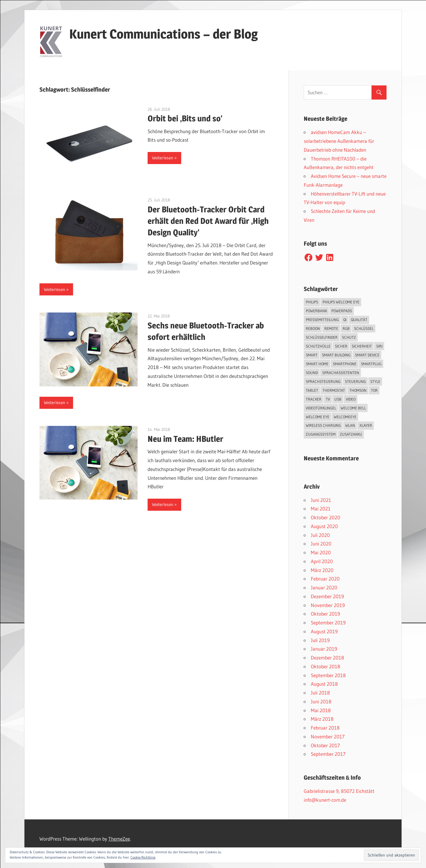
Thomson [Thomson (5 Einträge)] (358, 390)
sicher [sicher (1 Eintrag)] (341, 346)
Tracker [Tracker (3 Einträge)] (314, 399)
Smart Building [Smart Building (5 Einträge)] (336, 355)
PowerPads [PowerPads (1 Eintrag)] (342, 311)
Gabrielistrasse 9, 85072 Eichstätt (339, 791)
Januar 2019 (324, 649)
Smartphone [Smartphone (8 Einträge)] (345, 364)
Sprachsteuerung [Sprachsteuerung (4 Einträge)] (323, 381)
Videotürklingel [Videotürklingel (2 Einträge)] (321, 408)
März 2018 (322, 719)
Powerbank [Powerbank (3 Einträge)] (316, 311)
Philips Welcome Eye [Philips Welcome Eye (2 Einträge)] (341, 302)
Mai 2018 (321, 710)
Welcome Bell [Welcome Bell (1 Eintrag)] (353, 408)
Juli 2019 (320, 640)
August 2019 (324, 631)
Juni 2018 (321, 701)
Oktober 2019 (325, 614)
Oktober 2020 (326, 517)
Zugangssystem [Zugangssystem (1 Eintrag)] (321, 434)
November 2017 (328, 736)
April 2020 (322, 561)
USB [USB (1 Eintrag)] (338, 399)
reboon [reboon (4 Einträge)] (313, 328)
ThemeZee (119, 839)
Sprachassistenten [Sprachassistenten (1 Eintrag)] (341, 373)
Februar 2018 (325, 728)
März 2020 (322, 570)
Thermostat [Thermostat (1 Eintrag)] (334, 390)
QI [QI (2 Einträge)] (345, 320)
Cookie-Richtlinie (143, 857)
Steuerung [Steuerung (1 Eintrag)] (355, 381)
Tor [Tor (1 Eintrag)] (374, 390)
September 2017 (328, 754)
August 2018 (324, 684)
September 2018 (328, 675)
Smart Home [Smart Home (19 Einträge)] (317, 364)
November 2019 (328, 605)
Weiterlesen (163, 158)
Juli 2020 (320, 535)
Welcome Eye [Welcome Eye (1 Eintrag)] (318, 417)
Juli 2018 (320, 693)
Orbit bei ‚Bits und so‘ (185, 118)
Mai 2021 (321, 509)
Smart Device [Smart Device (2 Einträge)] (367, 355)
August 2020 (324, 526)
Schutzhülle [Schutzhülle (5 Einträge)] (318, 346)
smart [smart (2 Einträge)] (312, 355)
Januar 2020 (324, 587)
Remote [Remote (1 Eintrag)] (331, 328)
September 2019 (328, 623)
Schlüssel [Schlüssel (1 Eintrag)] (364, 328)
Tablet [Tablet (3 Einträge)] (312, 390)
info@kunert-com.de (325, 800)
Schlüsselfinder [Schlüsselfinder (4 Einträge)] (322, 337)
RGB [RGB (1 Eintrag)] (346, 328)
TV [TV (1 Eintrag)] (328, 399)
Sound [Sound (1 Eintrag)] (312, 373)
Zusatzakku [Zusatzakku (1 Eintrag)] (351, 434)
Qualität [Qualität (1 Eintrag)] (359, 320)
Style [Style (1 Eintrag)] (375, 381)
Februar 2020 (325, 579)
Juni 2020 (321, 544)
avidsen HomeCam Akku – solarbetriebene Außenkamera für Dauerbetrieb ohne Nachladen (339, 141)
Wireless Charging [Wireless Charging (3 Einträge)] (323, 425)
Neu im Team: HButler (185, 439)
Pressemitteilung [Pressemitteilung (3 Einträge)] (322, 320)
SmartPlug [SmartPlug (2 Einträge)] (371, 364)
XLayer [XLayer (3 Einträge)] (366, 425)
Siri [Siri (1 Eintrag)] (379, 346)
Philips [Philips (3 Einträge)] (312, 302)
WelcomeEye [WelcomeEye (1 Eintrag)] (345, 417)
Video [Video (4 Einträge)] (351, 399)
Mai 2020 (321, 552)
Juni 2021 (321, 500)
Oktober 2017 (325, 745)
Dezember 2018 (327, 658)
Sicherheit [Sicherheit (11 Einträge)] (362, 346)
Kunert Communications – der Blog (164, 34)
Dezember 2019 (327, 596)
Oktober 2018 (326, 666)
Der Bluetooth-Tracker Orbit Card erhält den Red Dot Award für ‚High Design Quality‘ (208, 221)
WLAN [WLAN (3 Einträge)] (350, 425)
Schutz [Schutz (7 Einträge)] (349, 337)
